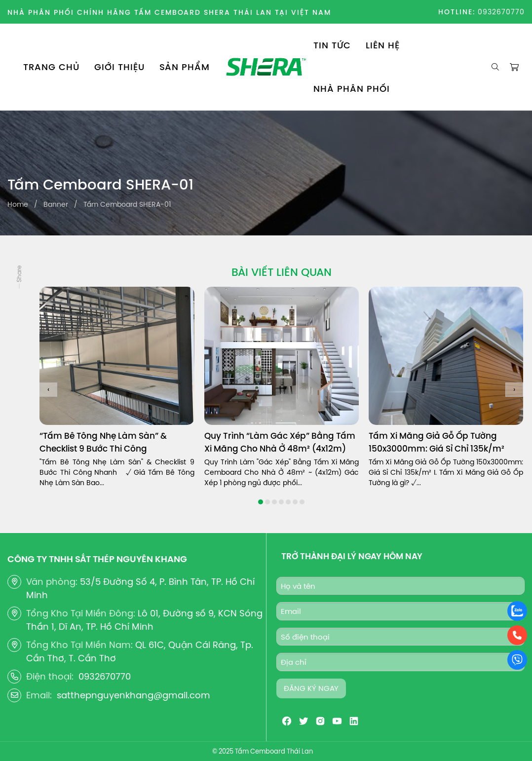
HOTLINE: (457, 12)
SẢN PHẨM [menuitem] (185, 67)
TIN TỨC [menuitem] (332, 45)
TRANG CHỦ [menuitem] (51, 67)
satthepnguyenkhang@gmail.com (133, 695)
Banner (56, 204)
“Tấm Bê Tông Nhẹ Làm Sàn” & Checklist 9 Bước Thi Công (103, 442)
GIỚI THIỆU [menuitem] (119, 67)
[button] (261, 502)
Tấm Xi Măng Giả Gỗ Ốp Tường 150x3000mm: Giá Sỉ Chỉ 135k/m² (437, 442)
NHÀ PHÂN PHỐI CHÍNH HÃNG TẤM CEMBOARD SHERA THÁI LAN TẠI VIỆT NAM (169, 12)
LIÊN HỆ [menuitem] (383, 45)
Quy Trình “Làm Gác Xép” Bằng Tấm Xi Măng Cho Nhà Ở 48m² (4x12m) (280, 442)
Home (18, 204)
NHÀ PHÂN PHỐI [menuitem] (352, 89)
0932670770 (501, 12)
